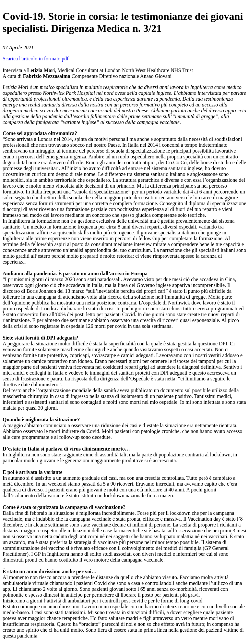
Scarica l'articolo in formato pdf (36, 59)
